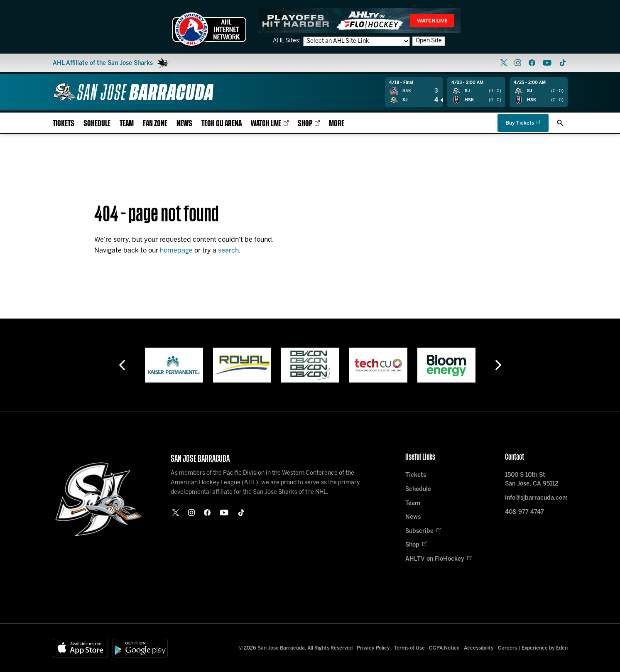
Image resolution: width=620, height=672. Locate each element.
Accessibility (479, 648)
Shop (309, 124)
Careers (507, 648)
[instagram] (518, 63)
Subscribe (423, 531)
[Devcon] (310, 365)
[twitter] (504, 63)
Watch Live (270, 124)
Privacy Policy (373, 648)
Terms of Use (409, 648)
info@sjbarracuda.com (536, 498)
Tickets (64, 124)
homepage (176, 251)
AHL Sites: (287, 41)
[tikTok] (563, 63)
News (184, 124)
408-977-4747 (524, 512)
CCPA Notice (444, 648)
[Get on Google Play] (140, 648)
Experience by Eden (545, 648)
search (228, 251)
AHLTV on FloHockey (438, 559)
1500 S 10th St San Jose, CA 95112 (532, 480)
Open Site (429, 41)
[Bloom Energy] (446, 365)
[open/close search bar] (560, 123)
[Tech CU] (378, 365)
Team (127, 124)
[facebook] (532, 63)
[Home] (133, 92)
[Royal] (242, 365)
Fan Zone (155, 124)
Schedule (97, 124)
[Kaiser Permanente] (174, 365)
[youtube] (547, 63)
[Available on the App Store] (81, 648)
